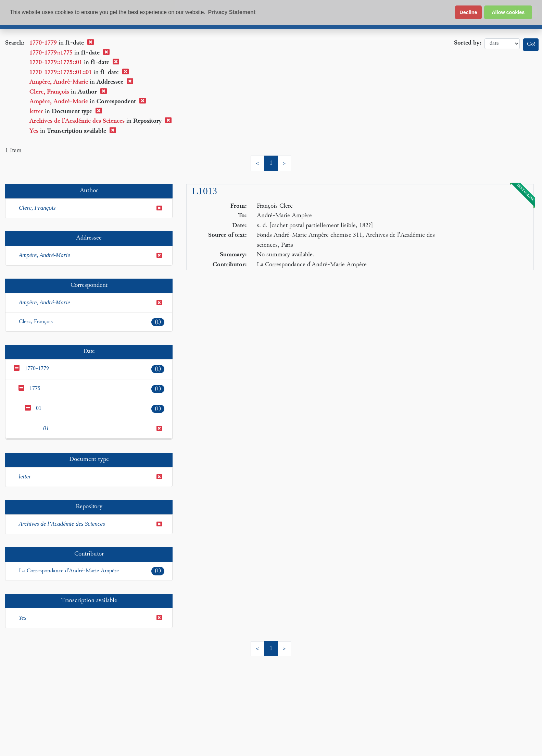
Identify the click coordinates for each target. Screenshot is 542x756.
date (502, 44)
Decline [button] (468, 12)
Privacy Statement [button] (232, 12)
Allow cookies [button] (508, 12)
